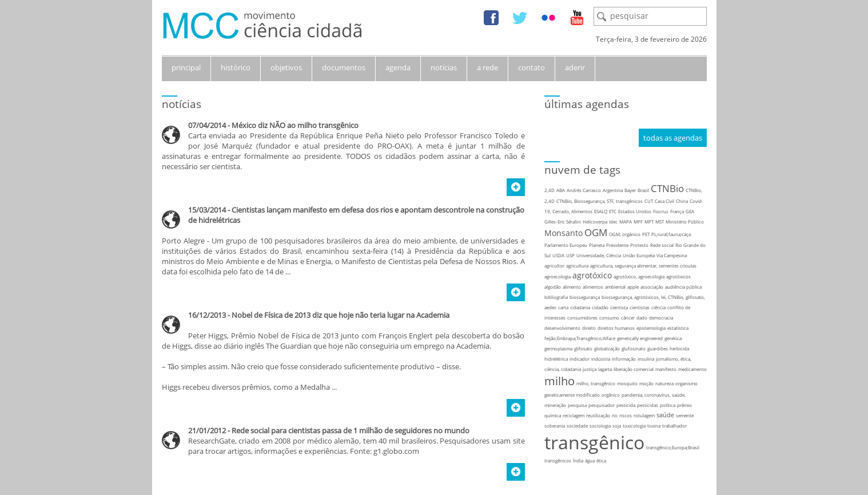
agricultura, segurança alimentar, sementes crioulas (643, 266)
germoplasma (558, 348)
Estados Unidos (635, 211)
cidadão (600, 307)
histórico (236, 67)
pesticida (626, 405)
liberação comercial (634, 369)
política (668, 405)
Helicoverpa (595, 221)
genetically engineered (640, 338)
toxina (654, 426)
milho (560, 381)
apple (633, 287)
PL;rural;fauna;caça (671, 234)
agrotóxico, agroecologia (639, 276)
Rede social (662, 245)
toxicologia (634, 426)
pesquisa (577, 405)
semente (685, 415)
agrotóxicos (678, 276)
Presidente (617, 245)
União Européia (639, 255)
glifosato (583, 348)
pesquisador (602, 405)
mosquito (627, 383)
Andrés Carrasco (584, 190)
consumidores (582, 318)
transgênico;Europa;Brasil (673, 447)
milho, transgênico (596, 383)
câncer (628, 318)
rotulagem (644, 415)
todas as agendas (673, 138)
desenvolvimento (562, 328)
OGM (596, 232)
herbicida (679, 348)
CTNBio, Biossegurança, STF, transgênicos (600, 201)
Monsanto (564, 233)
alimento (572, 287)
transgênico (594, 442)
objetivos (286, 67)
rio (615, 415)
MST (660, 221)
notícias (444, 67)
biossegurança (585, 297)
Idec (613, 221)
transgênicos (558, 460)
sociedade (577, 426)
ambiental (615, 287)
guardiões (658, 348)
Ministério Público (685, 221)
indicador (580, 359)
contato (531, 67)
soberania (555, 426)
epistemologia (651, 328)
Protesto (639, 245)
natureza (664, 383)
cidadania (580, 307)
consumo (609, 318)
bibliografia (556, 297)
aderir (575, 67)
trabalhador (674, 426)
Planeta (597, 245)
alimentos (593, 287)
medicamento (692, 369)
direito (589, 328)
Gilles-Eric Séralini (563, 221)
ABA (561, 190)
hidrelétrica (556, 359)
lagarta (605, 369)
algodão (553, 287)
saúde (665, 415)
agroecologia (558, 276)
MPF (638, 221)
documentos (344, 67)
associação (652, 287)
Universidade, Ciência (599, 255)
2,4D (550, 190)
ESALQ (601, 211)
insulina (646, 359)
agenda (398, 67)
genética (673, 338)
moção (646, 383)
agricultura (577, 266)
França (677, 211)
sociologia (600, 426)
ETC (613, 211)
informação (624, 359)
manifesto (666, 369)
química (553, 415)
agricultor (554, 266)
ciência (658, 307)
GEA (690, 211)
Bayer (630, 190)
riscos (626, 415)
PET (646, 234)
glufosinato (634, 348)
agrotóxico (592, 275)
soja (617, 426)
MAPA (626, 221)
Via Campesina (672, 255)
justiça (590, 369)
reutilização (598, 415)
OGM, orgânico (625, 234)
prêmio (684, 405)
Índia (578, 460)
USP (570, 255)
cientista (619, 307)
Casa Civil (664, 201)
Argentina (613, 190)
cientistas (640, 307)
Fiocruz (661, 211)
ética (601, 460)
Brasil (643, 190)
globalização (607, 348)
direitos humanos (616, 328)
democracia (661, 318)
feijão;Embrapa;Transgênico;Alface (580, 338)
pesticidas (648, 405)
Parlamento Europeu (566, 245)
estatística (678, 328)
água (590, 460)
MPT (649, 221)
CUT (649, 201)
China (682, 201)
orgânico (611, 395)
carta (563, 307)
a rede (487, 67)
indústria (601, 359)
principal (186, 67)
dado (642, 318)
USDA (558, 255)
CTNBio (667, 188)
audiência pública (683, 287)
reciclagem (574, 415)
